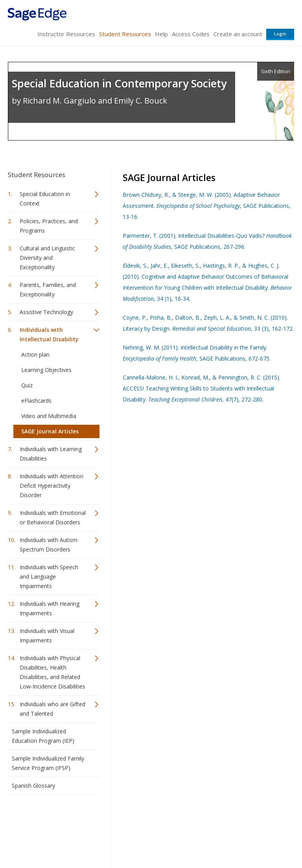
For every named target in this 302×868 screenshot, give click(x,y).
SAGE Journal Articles (50, 431)
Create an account (238, 34)
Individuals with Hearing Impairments (50, 608)
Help (161, 34)
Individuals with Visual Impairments (47, 636)
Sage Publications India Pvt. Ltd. (122, 820)
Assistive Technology (46, 312)
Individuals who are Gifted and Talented (52, 709)
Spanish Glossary (33, 786)
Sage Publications (53, 820)
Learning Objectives (46, 370)
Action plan (35, 354)
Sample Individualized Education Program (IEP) (43, 736)
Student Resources (125, 34)
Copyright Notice (198, 839)
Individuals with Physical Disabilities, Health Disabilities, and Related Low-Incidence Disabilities (52, 672)
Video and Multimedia (49, 416)
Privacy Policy (242, 839)
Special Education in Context (45, 199)
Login (280, 34)
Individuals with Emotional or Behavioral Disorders (53, 517)
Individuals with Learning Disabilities (51, 454)
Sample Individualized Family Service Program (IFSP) (48, 763)
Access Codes (191, 34)
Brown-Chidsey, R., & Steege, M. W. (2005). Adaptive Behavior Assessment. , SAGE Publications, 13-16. (207, 206)
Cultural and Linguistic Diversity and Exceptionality (47, 258)
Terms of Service (150, 839)
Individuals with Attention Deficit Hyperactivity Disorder (52, 486)
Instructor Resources (66, 34)
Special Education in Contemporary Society (119, 83)
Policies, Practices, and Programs (49, 226)
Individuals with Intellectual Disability (49, 334)
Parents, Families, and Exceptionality (48, 290)
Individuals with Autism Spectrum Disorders (49, 545)
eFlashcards (36, 401)
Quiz (27, 385)
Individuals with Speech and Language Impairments (49, 577)
